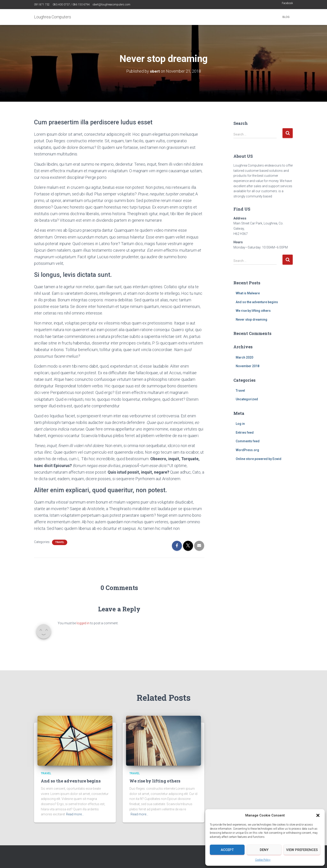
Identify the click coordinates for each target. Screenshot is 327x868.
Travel (60, 542)
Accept (227, 850)
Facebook (287, 3)
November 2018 (248, 366)
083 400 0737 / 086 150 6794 (71, 5)
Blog (286, 17)
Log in (240, 424)
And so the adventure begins (257, 302)
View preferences (302, 850)
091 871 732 (42, 5)
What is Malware (248, 293)
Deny (264, 850)
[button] (318, 815)
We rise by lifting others (253, 311)
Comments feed (248, 441)
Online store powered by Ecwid (259, 459)
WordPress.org (247, 450)
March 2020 (244, 357)
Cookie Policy (263, 860)
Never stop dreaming (251, 319)
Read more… (75, 814)
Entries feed (245, 432)
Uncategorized (247, 399)
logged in (83, 623)
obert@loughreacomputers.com (111, 5)
